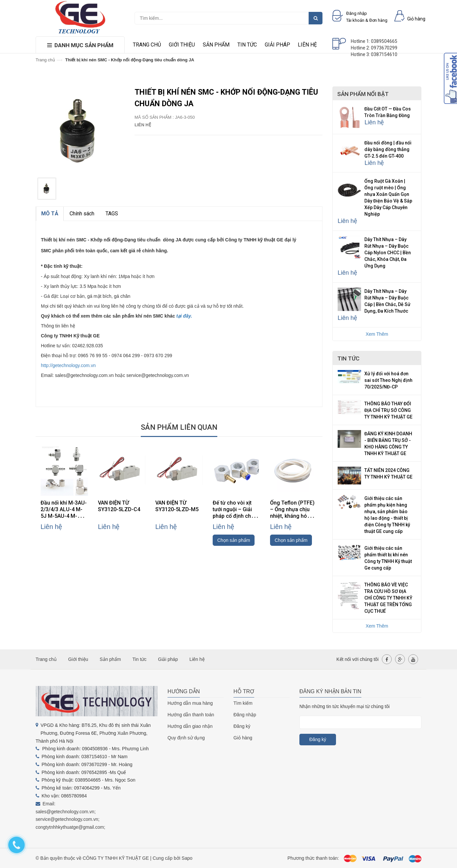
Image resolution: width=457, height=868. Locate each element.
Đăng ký (242, 726)
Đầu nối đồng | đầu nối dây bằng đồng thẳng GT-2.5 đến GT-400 (388, 149)
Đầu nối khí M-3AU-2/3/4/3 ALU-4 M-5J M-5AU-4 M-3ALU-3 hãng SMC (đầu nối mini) (64, 516)
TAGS (112, 214)
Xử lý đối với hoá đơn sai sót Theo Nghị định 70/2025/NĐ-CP (388, 380)
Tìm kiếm (243, 703)
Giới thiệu (182, 45)
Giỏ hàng (243, 738)
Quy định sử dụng (186, 738)
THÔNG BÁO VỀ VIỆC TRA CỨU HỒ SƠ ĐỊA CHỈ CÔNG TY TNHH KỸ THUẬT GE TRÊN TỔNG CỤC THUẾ (388, 598)
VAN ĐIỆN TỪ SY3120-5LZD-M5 (177, 506)
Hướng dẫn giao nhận (190, 726)
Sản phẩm (216, 45)
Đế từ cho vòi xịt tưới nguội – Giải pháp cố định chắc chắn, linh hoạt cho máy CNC (236, 516)
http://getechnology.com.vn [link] (68, 365)
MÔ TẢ (50, 214)
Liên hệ (307, 45)
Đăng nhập (245, 715)
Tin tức (247, 45)
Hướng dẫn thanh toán (191, 715)
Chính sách (82, 214)
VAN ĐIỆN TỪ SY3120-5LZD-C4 (119, 506)
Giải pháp (277, 45)
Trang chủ (147, 45)
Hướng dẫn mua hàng (190, 703)
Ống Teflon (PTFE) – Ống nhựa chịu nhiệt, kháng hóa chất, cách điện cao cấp (294, 516)
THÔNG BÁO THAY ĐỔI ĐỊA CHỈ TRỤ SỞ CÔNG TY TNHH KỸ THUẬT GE (388, 410)
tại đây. (184, 316)
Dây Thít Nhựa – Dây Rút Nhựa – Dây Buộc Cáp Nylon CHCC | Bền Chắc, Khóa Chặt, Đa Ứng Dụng (388, 253)
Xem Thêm (377, 334)
